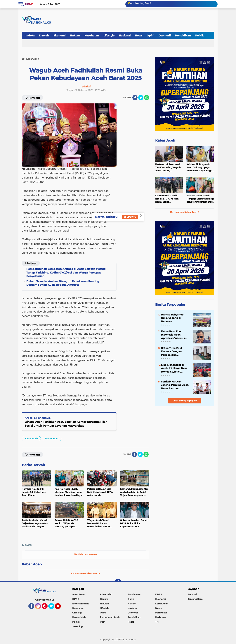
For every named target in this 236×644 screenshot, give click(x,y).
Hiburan (104, 604)
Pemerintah (52, 439)
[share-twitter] (141, 98)
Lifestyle (109, 36)
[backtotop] (118, 582)
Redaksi (192, 594)
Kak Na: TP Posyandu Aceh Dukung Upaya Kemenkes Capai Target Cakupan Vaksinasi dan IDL (200, 167)
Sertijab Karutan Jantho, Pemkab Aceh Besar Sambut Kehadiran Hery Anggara (175, 385)
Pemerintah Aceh (110, 617)
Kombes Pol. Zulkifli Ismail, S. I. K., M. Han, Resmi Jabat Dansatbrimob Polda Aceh (167, 199)
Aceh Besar (79, 594)
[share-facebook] (135, 98)
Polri (103, 622)
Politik (199, 36)
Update (130, 217)
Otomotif (165, 36)
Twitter (53, 608)
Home (29, 4)
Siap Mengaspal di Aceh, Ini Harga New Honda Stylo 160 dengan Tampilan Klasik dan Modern (174, 368)
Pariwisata (161, 613)
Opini (150, 36)
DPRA (159, 594)
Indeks (30, 36)
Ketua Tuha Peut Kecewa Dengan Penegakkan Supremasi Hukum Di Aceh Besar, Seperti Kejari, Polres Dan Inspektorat (175, 352)
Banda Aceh (134, 594)
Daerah (44, 36)
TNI (157, 622)
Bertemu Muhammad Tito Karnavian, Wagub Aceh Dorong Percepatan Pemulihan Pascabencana (168, 167)
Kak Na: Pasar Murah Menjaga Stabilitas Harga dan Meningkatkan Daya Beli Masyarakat (200, 199)
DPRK (76, 599)
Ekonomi (59, 36)
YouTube (60, 608)
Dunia (131, 599)
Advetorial (106, 594)
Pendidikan (183, 36)
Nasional (125, 36)
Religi (131, 622)
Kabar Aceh (31, 439)
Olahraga (77, 613)
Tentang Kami (195, 599)
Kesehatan (92, 36)
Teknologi (78, 626)
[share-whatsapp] (147, 98)
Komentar (32, 98)
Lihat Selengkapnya (185, 401)
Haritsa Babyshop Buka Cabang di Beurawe (172, 318)
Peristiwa (160, 617)
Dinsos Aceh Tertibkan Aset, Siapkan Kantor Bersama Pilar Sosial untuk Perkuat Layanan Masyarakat (66, 424)
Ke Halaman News (86, 554)
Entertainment (80, 604)
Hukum (75, 36)
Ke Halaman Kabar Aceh (86, 573)
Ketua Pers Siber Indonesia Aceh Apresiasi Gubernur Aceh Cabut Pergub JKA (173, 335)
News (139, 36)
